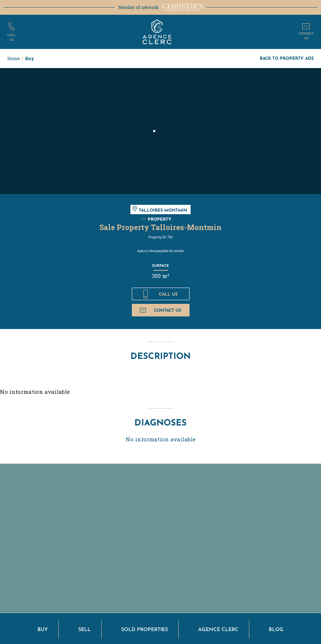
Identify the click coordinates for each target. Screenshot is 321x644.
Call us (160, 294)
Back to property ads (287, 58)
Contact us (160, 310)
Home (13, 58)
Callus (12, 37)
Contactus (306, 35)
